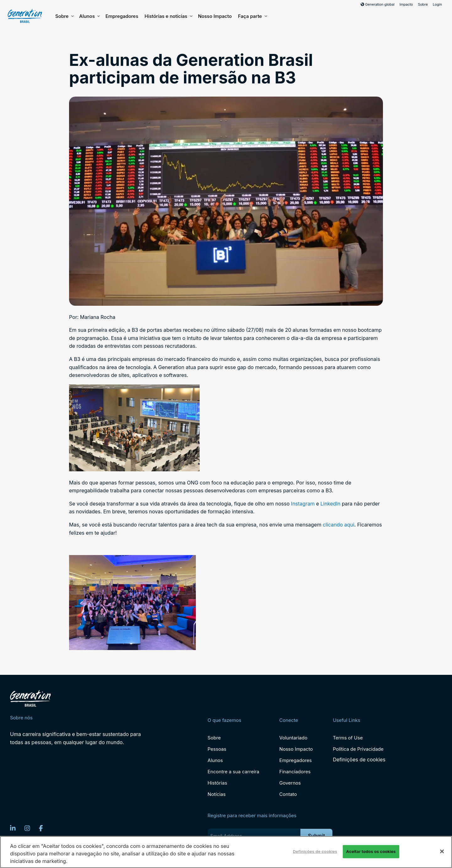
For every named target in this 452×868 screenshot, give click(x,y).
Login (437, 4)
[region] (226, 852)
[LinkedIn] (13, 828)
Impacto (406, 4)
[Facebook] (41, 828)
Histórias (217, 783)
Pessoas (217, 749)
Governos (290, 783)
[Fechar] (442, 851)
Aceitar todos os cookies (371, 851)
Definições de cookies (359, 760)
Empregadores (122, 16)
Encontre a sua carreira (233, 772)
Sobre (423, 4)
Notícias (216, 794)
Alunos (89, 16)
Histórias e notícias (168, 16)
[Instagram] (27, 828)
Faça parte (252, 16)
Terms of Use (348, 738)
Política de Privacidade (358, 749)
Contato (288, 794)
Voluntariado (293, 738)
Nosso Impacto (215, 16)
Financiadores (295, 772)
